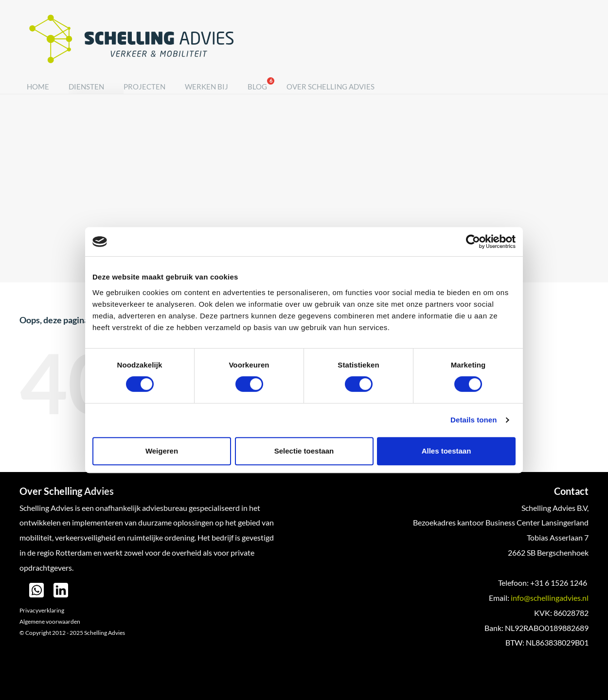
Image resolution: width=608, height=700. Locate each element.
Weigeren (162, 451)
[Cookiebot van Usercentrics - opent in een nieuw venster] (473, 242)
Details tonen (474, 420)
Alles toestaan (447, 451)
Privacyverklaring (42, 610)
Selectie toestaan (304, 451)
